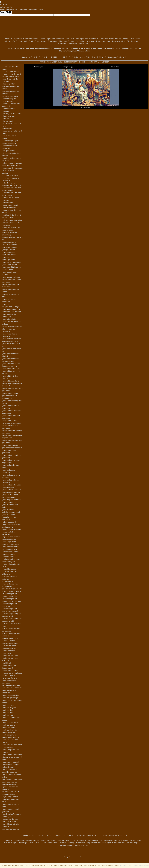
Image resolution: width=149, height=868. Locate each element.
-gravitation (6, 225)
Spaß (15, 41)
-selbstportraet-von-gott (11, 765)
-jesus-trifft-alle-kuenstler (98, 62)
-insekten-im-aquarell (10, 247)
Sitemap (71, 41)
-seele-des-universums (10, 737)
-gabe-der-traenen (9, 183)
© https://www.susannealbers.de (75, 857)
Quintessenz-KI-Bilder (82, 57)
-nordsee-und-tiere (9, 641)
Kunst (111, 39)
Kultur (132, 39)
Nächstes (115, 67)
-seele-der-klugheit (9, 708)
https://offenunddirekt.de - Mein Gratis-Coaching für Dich (67, 39)
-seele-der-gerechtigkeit (11, 698)
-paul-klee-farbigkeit (9, 648)
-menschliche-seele (9, 569)
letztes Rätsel (83, 44)
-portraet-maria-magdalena (12, 673)
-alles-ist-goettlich (8, 84)
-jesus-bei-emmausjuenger (12, 262)
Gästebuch (63, 41)
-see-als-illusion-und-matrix (12, 688)
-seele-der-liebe (8, 710)
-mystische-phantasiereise (12, 591)
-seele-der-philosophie (10, 723)
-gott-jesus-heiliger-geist (11, 223)
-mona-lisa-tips (7, 581)
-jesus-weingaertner (9, 502)
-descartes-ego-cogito (10, 141)
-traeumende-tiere (9, 794)
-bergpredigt (6, 111)
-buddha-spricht (8, 128)
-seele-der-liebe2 (8, 713)
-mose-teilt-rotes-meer (10, 584)
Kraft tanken (94, 39)
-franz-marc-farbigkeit (10, 175)
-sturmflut (5, 789)
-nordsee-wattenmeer (10, 643)
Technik (118, 39)
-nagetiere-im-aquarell (10, 638)
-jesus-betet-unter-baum (11, 277)
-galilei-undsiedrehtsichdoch (12, 185)
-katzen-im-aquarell (9, 522)
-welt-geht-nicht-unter (10, 822)
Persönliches (80, 41)
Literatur (125, 39)
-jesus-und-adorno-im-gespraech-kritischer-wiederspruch (10, 396)
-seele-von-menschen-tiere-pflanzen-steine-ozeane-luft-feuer (12, 757)
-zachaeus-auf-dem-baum (11, 829)
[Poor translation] (8, 12)
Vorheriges (38, 67)
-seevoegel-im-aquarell (10, 762)
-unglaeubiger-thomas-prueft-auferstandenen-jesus (10, 799)
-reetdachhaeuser (8, 675)
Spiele (31, 41)
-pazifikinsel (6, 663)
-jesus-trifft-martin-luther (11, 381)
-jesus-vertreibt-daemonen (12, 490)
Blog (88, 41)
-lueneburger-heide (9, 542)
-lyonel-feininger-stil (9, 554)
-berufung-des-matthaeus (11, 114)
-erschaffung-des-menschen (12, 168)
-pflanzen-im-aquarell (10, 671)
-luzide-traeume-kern (10, 549)
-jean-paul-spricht (8, 250)
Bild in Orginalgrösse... (86, 107)
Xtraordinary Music (115, 57)
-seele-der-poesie (8, 725)
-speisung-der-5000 (9, 784)
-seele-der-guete (8, 705)
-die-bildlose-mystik (9, 143)
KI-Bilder (56, 57)
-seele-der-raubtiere (9, 727)
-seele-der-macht (8, 715)
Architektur (8, 41)
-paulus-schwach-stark (10, 656)
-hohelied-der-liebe (9, 242)
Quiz (109, 41)
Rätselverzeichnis (119, 41)
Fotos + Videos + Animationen (46, 41)
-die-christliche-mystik (10, 146)
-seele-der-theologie (9, 730)
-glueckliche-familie (9, 208)
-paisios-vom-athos (9, 646)
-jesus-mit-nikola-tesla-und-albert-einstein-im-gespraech (12, 329)
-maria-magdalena (9, 557)
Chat (104, 41)
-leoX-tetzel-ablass (9, 539)
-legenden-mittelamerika (11, 537)
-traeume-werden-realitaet (11, 792)
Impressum (18, 39)
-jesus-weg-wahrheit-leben (12, 500)
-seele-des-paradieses (10, 735)
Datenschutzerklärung (31, 39)
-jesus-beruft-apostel (10, 265)
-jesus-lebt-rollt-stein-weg (11, 319)
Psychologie (23, 41)
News (43, 39)
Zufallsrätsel (62, 44)
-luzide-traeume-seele (10, 552)
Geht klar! (124, 866)
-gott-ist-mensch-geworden (12, 220)
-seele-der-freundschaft (11, 695)
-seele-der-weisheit (9, 732)
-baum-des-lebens (9, 109)
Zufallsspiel (73, 44)
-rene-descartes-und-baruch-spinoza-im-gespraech (10, 680)
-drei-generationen (9, 151)
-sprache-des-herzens (10, 787)
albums (82, 62)
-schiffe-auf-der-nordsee (11, 685)
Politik (138, 39)
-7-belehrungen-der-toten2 (12, 74)
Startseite (9, 39)
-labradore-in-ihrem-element (12, 529)
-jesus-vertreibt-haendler (11, 492)
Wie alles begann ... (134, 41)
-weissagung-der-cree (10, 819)
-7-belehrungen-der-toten (11, 72)
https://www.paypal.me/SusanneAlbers (74, 51)
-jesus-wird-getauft (9, 515)
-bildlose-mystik (8, 121)
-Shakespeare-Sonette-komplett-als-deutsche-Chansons (11, 79)
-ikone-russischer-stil (10, 245)
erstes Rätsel (96, 41)
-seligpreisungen (8, 767)
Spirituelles (104, 39)
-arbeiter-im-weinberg (10, 96)
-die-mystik (6, 148)
